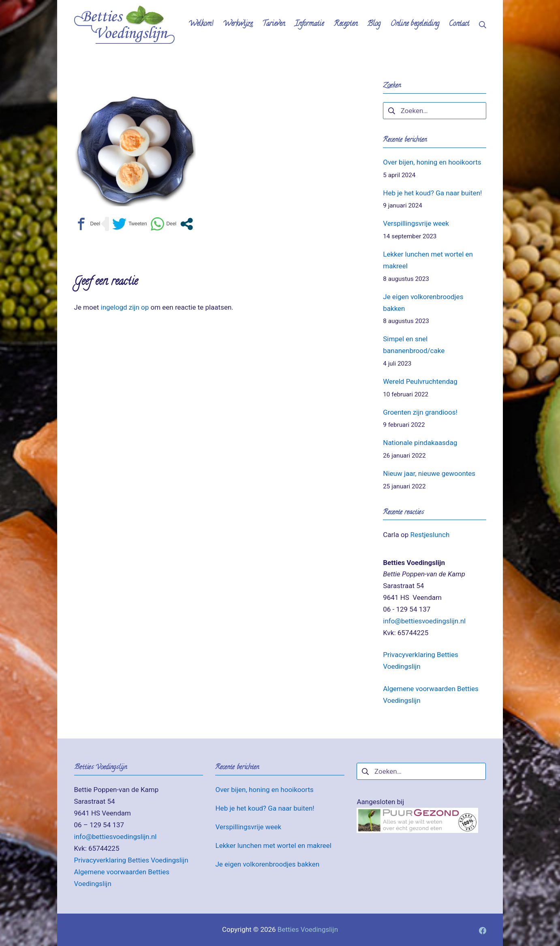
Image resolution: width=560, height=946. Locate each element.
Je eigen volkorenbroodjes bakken (267, 864)
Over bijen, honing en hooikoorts (432, 162)
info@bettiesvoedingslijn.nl (424, 621)
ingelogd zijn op (125, 307)
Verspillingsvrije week (416, 223)
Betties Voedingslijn (308, 929)
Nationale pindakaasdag (420, 443)
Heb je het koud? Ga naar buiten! (432, 193)
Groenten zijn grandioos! (420, 412)
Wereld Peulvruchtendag (420, 381)
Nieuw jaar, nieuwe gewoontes (429, 473)
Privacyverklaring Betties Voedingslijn (131, 860)
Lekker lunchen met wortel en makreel (273, 845)
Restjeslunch (430, 535)
